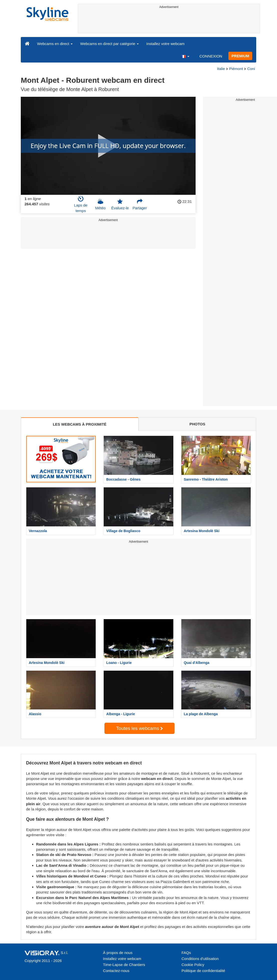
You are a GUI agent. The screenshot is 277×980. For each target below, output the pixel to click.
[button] (185, 56)
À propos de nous (118, 953)
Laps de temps (81, 204)
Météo (100, 204)
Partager (140, 204)
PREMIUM (240, 56)
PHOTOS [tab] (197, 424)
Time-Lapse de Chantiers (124, 965)
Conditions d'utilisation (200, 959)
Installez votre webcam (165, 44)
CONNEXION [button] (211, 56)
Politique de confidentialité (203, 971)
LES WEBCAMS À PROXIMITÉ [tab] (80, 424)
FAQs (186, 953)
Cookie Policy (193, 965)
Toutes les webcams (140, 728)
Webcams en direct (55, 44)
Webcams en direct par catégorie (109, 44)
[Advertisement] (169, 22)
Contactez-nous (116, 971)
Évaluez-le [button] (120, 204)
